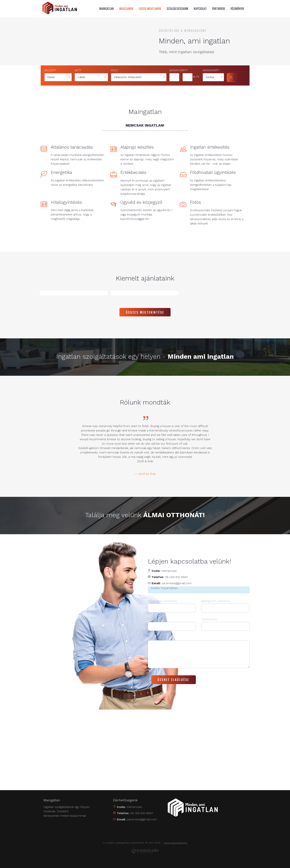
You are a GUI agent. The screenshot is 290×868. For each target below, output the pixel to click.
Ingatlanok (126, 9)
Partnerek (219, 9)
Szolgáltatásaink (177, 9)
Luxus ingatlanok (150, 9)
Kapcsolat (200, 9)
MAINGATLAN (107, 9)
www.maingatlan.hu (176, 842)
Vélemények (237, 9)
